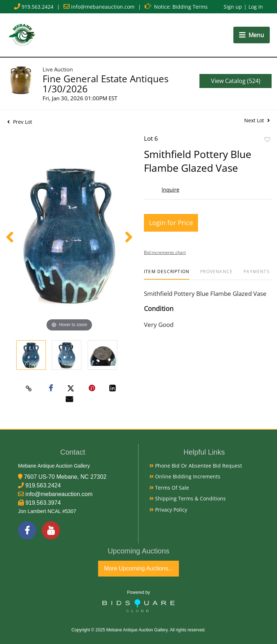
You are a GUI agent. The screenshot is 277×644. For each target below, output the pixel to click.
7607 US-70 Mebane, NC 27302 (65, 477)
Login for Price (171, 223)
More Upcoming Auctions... (138, 568)
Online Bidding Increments (185, 476)
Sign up (233, 7)
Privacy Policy (168, 510)
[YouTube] (51, 530)
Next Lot (257, 120)
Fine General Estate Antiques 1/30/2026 (105, 84)
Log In (256, 7)
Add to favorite (267, 139)
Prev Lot (20, 122)
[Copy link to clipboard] (29, 389)
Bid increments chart (165, 252)
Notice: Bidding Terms (181, 7)
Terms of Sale (169, 488)
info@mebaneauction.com (103, 7)
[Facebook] (27, 530)
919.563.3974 (43, 503)
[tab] (167, 274)
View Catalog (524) (236, 81)
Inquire (170, 189)
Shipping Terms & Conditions (188, 498)
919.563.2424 (38, 7)
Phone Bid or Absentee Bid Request (196, 466)
